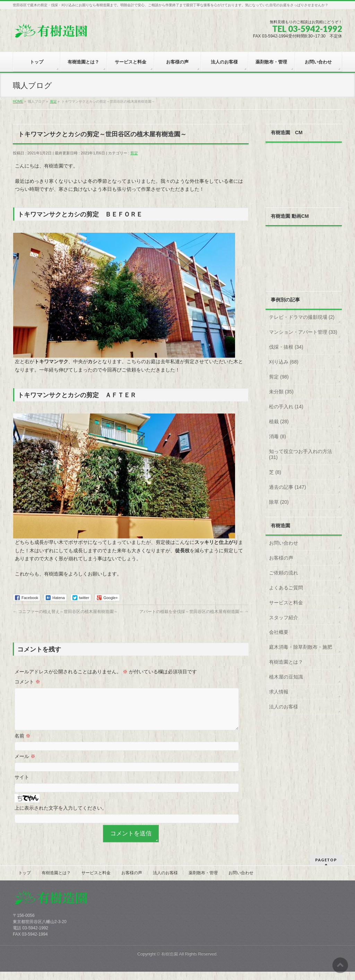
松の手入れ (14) (286, 407)
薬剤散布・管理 (203, 881)
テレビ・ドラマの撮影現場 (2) (302, 317)
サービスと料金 (286, 603)
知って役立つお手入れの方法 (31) (301, 454)
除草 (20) (279, 502)
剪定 (134, 153)
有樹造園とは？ (286, 662)
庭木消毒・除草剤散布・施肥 (301, 647)
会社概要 (279, 632)
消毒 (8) (278, 436)
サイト (22, 785)
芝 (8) (275, 472)
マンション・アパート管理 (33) (303, 332)
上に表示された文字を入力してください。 (61, 816)
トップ (25, 881)
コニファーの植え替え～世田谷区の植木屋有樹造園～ (65, 612)
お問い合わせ (284, 543)
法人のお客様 (284, 707)
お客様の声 (281, 558)
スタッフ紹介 (284, 617)
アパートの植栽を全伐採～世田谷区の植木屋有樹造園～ (194, 612)
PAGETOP (326, 868)
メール (25, 765)
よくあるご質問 (286, 588)
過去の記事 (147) (288, 487)
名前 (23, 744)
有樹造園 (170, 962)
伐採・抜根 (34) (286, 347)
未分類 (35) (281, 392)
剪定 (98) (279, 377)
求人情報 (279, 692)
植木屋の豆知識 (286, 677)
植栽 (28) (279, 421)
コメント (27, 682)
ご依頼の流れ (284, 573)
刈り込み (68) (284, 362)
